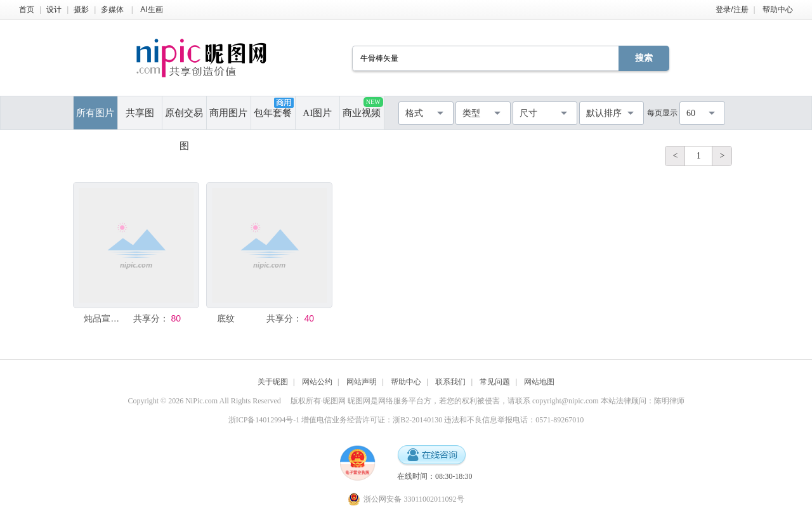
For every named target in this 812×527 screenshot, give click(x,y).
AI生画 (151, 10)
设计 (54, 10)
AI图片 (317, 113)
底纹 (226, 318)
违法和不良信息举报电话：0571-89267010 (514, 420)
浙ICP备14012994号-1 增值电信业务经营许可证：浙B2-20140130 (336, 420)
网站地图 (539, 382)
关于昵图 (273, 382)
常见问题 (495, 382)
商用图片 (228, 113)
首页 (27, 10)
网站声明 (362, 382)
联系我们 (450, 382)
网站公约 (317, 382)
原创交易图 (184, 119)
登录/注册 (732, 10)
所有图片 (95, 113)
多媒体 (112, 10)
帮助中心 (778, 10)
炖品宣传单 (105, 318)
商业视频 (363, 107)
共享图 (140, 113)
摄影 (81, 10)
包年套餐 (273, 108)
